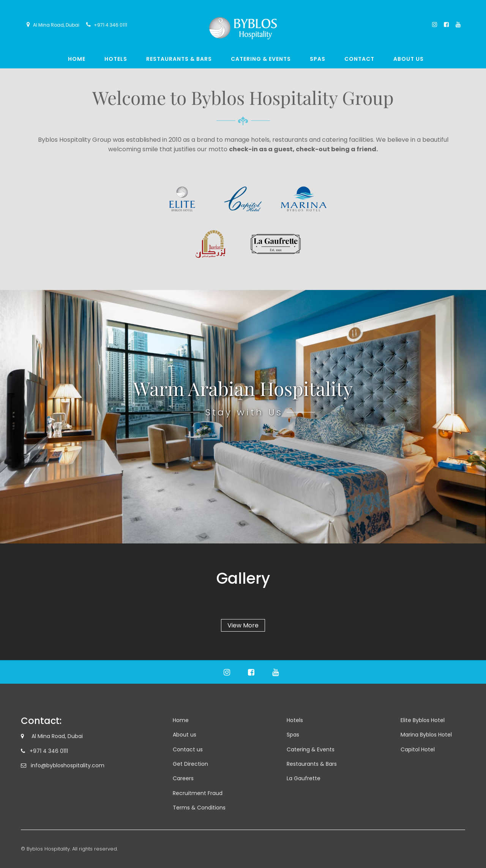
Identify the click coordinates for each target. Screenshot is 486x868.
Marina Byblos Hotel (426, 735)
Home (77, 59)
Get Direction (190, 764)
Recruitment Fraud (198, 793)
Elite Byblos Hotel (423, 720)
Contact (359, 59)
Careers (183, 778)
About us (409, 59)
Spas (318, 59)
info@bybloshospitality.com (68, 765)
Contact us (188, 749)
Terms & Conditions (199, 808)
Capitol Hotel (418, 749)
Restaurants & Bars (179, 59)
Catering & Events (261, 59)
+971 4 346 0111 (110, 25)
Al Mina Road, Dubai (56, 25)
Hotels (116, 59)
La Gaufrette (304, 778)
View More (243, 625)
